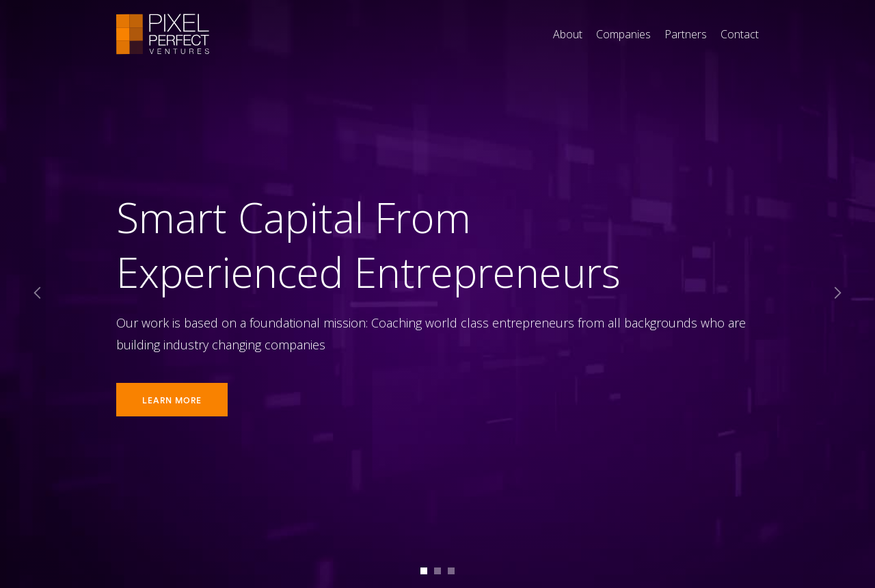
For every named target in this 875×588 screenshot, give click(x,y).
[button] (38, 294)
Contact (740, 34)
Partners (686, 34)
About (568, 34)
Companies (623, 34)
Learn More (172, 401)
